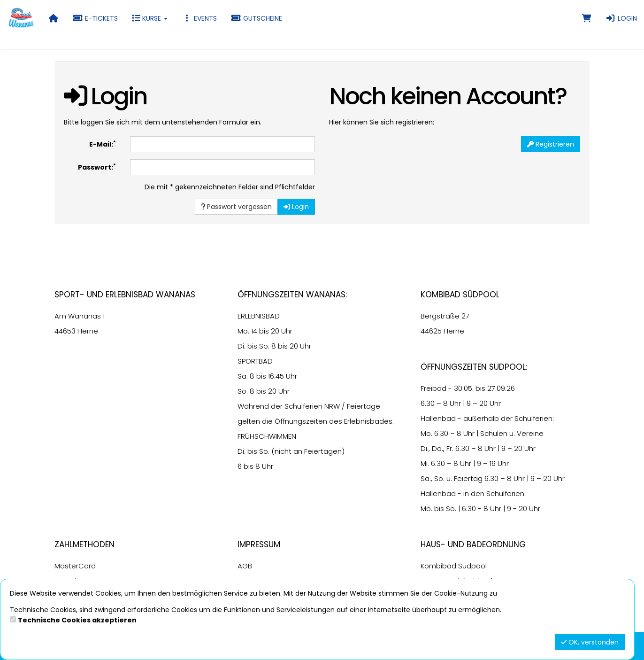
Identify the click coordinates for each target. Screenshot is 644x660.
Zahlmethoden (84, 544)
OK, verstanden (590, 642)
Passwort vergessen (236, 207)
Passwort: (97, 167)
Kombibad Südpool (454, 566)
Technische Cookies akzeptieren (77, 620)
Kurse (150, 18)
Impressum (259, 544)
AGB (245, 566)
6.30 (428, 403)
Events (199, 18)
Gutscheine (257, 18)
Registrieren (551, 144)
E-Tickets (95, 18)
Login (621, 18)
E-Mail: (103, 144)
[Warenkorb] (587, 18)
